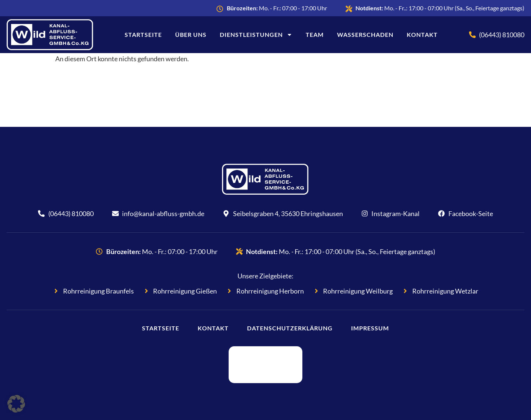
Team (315, 34)
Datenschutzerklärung (290, 328)
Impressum (370, 328)
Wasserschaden (365, 34)
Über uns (191, 34)
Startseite (143, 34)
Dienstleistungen (256, 35)
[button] (16, 404)
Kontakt (422, 34)
